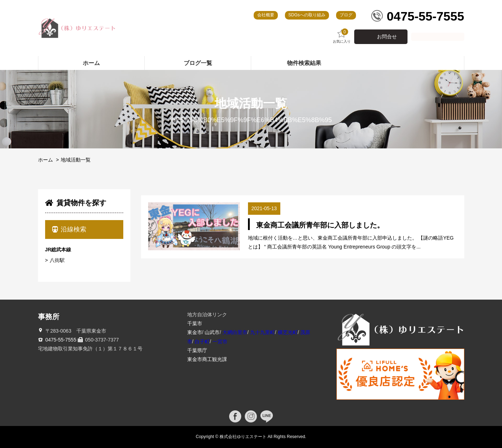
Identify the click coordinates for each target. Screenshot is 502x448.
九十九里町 (263, 332)
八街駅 (57, 260)
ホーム (45, 160)
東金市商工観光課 (207, 359)
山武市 (212, 332)
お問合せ (387, 37)
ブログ (346, 15)
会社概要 (266, 15)
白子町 (202, 342)
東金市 (195, 332)
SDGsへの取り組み (307, 15)
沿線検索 (69, 229)
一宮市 (220, 342)
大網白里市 (235, 332)
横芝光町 (288, 332)
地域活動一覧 (76, 160)
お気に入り (342, 36)
